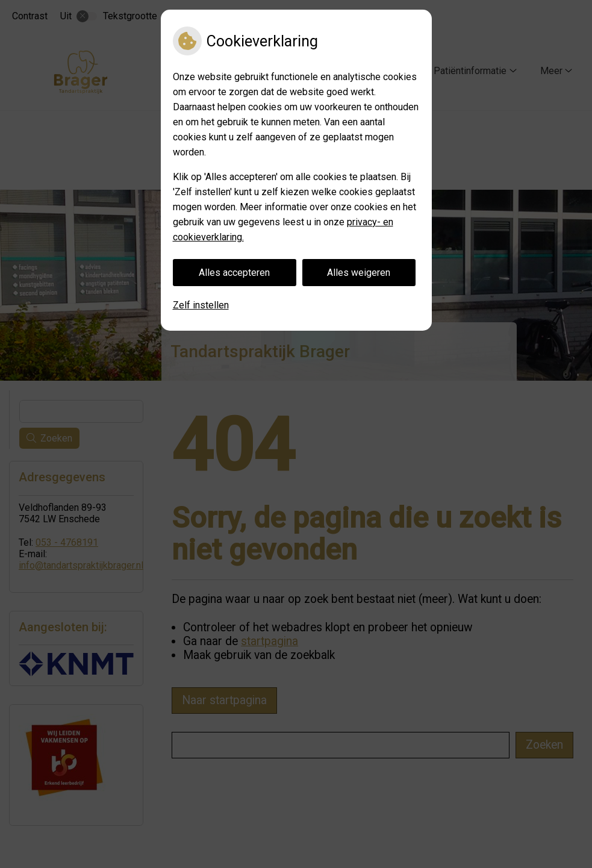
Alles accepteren (234, 273)
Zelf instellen (201, 305)
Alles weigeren (359, 273)
